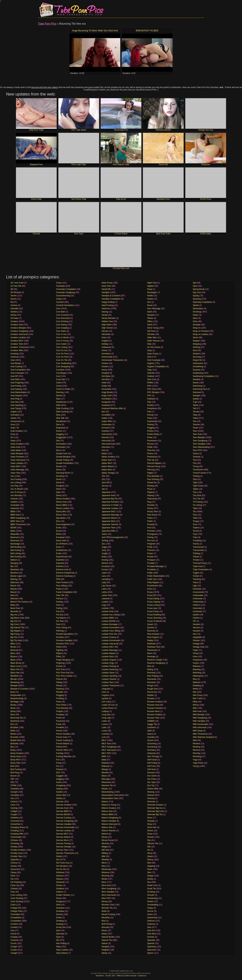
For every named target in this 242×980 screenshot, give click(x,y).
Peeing (150, 425)
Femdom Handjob (64, 640)
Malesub (105, 766)
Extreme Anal (62, 570)
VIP (194, 621)
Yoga (195, 760)
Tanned (196, 412)
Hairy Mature (62, 953)
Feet (58, 624)
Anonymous (16, 421)
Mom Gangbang (109, 889)
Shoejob (151, 821)
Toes (195, 515)
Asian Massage (17, 470)
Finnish (59, 666)
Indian (104, 418)
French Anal (61, 737)
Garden (59, 792)
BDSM (13, 528)
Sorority (151, 937)
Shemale (151, 802)
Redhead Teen (154, 647)
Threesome (198, 470)
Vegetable (197, 637)
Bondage (15, 702)
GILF (58, 773)
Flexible (59, 692)
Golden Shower (63, 895)
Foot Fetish (61, 705)
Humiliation (107, 399)
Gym (58, 930)
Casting (14, 808)
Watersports (198, 676)
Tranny (196, 544)
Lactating (106, 579)
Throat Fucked (199, 473)
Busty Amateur (17, 753)
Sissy (150, 853)
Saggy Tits (152, 724)
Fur (58, 766)
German (60, 802)
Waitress (197, 666)
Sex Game (152, 776)
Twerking (197, 579)
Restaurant (152, 650)
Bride (13, 731)
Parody (150, 415)
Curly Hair (60, 379)
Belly (13, 605)
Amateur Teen (17, 344)
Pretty (150, 547)
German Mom (62, 840)
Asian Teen (16, 473)
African (14, 315)
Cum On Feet (62, 357)
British (13, 734)
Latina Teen (107, 595)
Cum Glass (61, 331)
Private (150, 557)
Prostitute (151, 570)
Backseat (15, 541)
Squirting (197, 299)
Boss (13, 715)
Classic (14, 866)
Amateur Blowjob (18, 328)
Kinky (104, 557)
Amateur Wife (17, 350)
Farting (59, 608)
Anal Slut (15, 402)
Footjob (59, 711)
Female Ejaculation (65, 634)
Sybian (196, 399)
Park (149, 412)
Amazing (15, 354)
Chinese (14, 840)
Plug (149, 502)
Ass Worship (16, 495)
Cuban (59, 299)
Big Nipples (16, 631)
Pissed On (152, 483)
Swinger (196, 396)
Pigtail (150, 473)
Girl (58, 860)
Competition (16, 918)
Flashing (60, 689)
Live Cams (106, 702)
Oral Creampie (154, 360)
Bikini (13, 644)
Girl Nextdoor (62, 866)
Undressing (198, 602)
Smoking (151, 892)
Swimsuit (197, 392)
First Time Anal (63, 673)
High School (107, 328)
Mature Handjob (109, 821)
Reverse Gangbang (156, 663)
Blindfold (14, 676)
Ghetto (59, 856)
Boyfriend (15, 721)
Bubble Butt (16, 740)
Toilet (195, 518)
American (15, 357)
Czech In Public (63, 389)
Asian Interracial (18, 460)
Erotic (59, 528)
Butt (12, 766)
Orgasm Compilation (156, 367)
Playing (150, 495)
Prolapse (151, 560)
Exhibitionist (61, 550)
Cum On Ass (62, 350)
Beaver (14, 592)
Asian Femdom (17, 457)
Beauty (14, 589)
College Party (17, 911)
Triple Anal (198, 566)
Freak (59, 724)
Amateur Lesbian (18, 338)
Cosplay (14, 937)
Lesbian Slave (108, 673)
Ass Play (15, 486)
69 (12, 302)
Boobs (13, 705)
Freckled (60, 727)
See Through (153, 756)
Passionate (152, 421)
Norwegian (152, 292)
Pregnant (151, 544)
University (197, 608)
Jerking (105, 541)
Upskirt (196, 615)
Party (150, 418)
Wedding (197, 686)
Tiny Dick (197, 495)
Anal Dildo (15, 379)
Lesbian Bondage (110, 624)
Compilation (16, 921)
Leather (105, 602)
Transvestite (198, 550)
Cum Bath (60, 312)
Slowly (150, 879)
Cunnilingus (61, 373)
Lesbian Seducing (110, 669)
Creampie (60, 286)
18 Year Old (16, 286)
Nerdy (104, 953)
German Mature (63, 837)
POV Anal (152, 389)
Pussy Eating (153, 599)
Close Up (15, 885)
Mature (105, 802)
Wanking (197, 669)
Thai (195, 460)
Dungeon (60, 486)
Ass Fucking (16, 479)
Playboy (151, 492)
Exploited (60, 560)
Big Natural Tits (17, 628)
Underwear (198, 599)
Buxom (14, 776)
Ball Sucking (16, 557)
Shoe (150, 818)
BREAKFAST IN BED (147, 31)
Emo (58, 521)
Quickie (151, 628)
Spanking (151, 947)
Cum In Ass (61, 334)
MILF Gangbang (109, 747)
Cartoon (14, 802)
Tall (194, 408)
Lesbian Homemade (111, 640)
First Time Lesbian (64, 676)
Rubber (150, 695)
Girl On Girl (61, 869)
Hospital (105, 373)
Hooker (105, 363)
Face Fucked (62, 582)
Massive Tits (107, 785)
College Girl (16, 908)
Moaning (106, 876)
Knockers (106, 566)
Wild (195, 740)
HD (57, 940)
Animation (15, 415)
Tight (195, 483)
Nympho (151, 315)
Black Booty (16, 663)
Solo (149, 927)
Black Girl (15, 669)
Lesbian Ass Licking (111, 615)
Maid (104, 760)
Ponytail (151, 524)
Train (195, 537)
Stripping (197, 344)
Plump (150, 508)
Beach (13, 586)
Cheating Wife (17, 834)
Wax (195, 679)
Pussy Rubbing (154, 615)
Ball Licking (16, 553)
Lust (104, 737)
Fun (58, 760)
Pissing (150, 486)
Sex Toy (151, 785)
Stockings (197, 312)
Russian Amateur (155, 702)
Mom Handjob (108, 892)
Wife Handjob (199, 721)
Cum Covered (62, 315)
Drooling (60, 476)
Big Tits (14, 637)
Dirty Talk (60, 418)
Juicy (104, 550)
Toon (195, 524)
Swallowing (198, 373)
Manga (105, 769)
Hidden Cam (107, 321)
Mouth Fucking (108, 914)
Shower (151, 837)
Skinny (150, 860)
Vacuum (196, 628)
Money (105, 901)
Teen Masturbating (201, 447)
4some (14, 299)
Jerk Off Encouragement (113, 537)
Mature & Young (109, 805)
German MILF (62, 834)
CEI (12, 782)
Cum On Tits (62, 360)
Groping (60, 924)
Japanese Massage (110, 515)
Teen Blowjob (199, 437)
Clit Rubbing (16, 882)
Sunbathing (198, 367)
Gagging (60, 779)
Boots (13, 708)
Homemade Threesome (112, 360)
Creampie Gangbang (65, 292)
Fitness (59, 686)
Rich (149, 666)
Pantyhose (152, 408)
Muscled (105, 927)
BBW (13, 512)
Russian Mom (153, 711)
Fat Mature (61, 618)
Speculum (152, 950)
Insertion (106, 431)
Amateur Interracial (19, 334)
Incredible (106, 415)
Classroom (15, 869)
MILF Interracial (109, 750)
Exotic (59, 553)
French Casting (63, 740)
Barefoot (14, 573)
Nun (149, 302)
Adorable (15, 309)
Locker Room (108, 708)
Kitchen (105, 563)
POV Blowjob (153, 392)
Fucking (60, 753)
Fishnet (59, 679)
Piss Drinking (153, 479)
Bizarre (14, 657)
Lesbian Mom (108, 657)
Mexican (105, 843)
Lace (104, 576)
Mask (104, 776)
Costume (15, 940)
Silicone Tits (153, 843)
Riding (150, 669)
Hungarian (106, 402)
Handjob (105, 292)
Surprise (197, 370)
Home (104, 350)
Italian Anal (107, 460)
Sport (195, 286)
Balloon (14, 560)
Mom (104, 882)
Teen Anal (197, 434)
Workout (197, 750)
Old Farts (151, 331)
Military (105, 853)
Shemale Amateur (155, 805)
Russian (151, 698)
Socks (150, 914)
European (60, 537)
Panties (151, 405)
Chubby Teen (17, 856)
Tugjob (196, 573)
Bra (12, 724)
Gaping (59, 789)
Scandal (151, 737)
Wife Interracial (200, 727)
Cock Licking (16, 895)
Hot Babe (106, 376)
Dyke (58, 492)
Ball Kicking (16, 550)
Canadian (15, 795)
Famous (60, 599)
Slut (149, 882)
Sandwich (152, 727)
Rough (150, 686)
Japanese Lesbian (110, 508)
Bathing (14, 579)
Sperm (150, 953)
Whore (196, 705)
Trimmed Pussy (200, 563)
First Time (60, 669)
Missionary (106, 869)
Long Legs (106, 718)
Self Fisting (152, 763)
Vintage (196, 644)
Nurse (150, 305)
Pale (149, 402)
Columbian (15, 914)
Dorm (58, 450)
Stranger (197, 325)
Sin (149, 850)
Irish (104, 450)
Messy (105, 837)
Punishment (152, 586)
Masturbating (108, 792)
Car (12, 798)
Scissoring (152, 744)
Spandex (151, 940)
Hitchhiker (106, 334)
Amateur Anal (17, 325)
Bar (12, 566)
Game (59, 782)
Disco (59, 425)
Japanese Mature (110, 518)
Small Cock (152, 885)
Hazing (105, 312)
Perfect (150, 431)
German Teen (62, 850)
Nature (105, 943)
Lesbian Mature (109, 653)
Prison (150, 553)
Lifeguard (106, 689)
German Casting (63, 818)
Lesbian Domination (111, 628)
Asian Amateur (17, 444)
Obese (150, 318)
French (59, 731)
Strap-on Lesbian (201, 334)
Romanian (152, 679)
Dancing (60, 392)
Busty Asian (16, 756)
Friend (59, 747)
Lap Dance (107, 586)
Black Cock (16, 666)
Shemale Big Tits (155, 814)
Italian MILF (107, 463)
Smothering (152, 898)
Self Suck (151, 769)
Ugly (195, 586)
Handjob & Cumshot (111, 296)
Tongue (196, 521)
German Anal (62, 808)
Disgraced (61, 428)
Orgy (149, 370)
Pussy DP (152, 595)
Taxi (195, 421)
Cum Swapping (63, 367)
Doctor (59, 431)
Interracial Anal (108, 444)
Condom (14, 924)
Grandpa (60, 911)
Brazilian (14, 727)
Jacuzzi (105, 486)
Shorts (150, 831)
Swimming (197, 386)
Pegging (151, 428)
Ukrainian (197, 589)
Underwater (198, 595)
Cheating (15, 831)
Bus (12, 747)
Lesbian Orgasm (109, 660)
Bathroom (15, 582)
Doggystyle (61, 437)
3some (14, 296)
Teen (195, 431)
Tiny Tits (197, 499)
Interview (106, 447)
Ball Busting (16, 547)
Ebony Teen (61, 515)
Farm (58, 605)
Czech (59, 386)
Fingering (60, 663)
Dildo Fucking (62, 408)
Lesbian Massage (110, 650)
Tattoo (196, 418)
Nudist (150, 299)
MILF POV (106, 753)
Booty (13, 711)
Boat (13, 692)
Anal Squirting (17, 405)
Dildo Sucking (62, 412)
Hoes (104, 338)
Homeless (106, 354)
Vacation (197, 624)
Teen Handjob (199, 444)
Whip (195, 702)
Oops (150, 350)
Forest (59, 718)
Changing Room (18, 827)
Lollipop (105, 711)
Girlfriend (60, 872)
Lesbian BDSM (108, 621)
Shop (150, 824)
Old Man (151, 334)
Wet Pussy (198, 695)
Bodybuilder (16, 695)
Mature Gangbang (110, 818)
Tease (196, 428)
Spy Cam (197, 292)
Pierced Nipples (154, 463)
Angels (14, 412)
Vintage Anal (198, 647)
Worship (197, 753)
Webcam (197, 682)
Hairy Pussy (107, 283)
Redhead (151, 644)
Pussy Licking (153, 605)
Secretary (151, 750)
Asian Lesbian (17, 463)
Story (195, 321)
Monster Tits (107, 908)
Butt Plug (15, 773)
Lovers (105, 724)
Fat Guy (60, 615)
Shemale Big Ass (155, 808)
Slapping (151, 866)
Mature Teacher (109, 831)
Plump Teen (152, 512)
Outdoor (151, 376)
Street (196, 338)
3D (12, 289)
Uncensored (198, 592)
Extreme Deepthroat (65, 573)
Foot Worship (62, 708)
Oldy (149, 344)
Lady (104, 582)
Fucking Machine (64, 756)
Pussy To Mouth (154, 621)
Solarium (151, 924)
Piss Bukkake (153, 476)
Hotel (104, 383)
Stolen (196, 315)
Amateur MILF (17, 341)
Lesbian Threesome (111, 686)
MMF (104, 756)
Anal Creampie (17, 373)
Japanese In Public (110, 505)
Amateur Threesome (20, 347)
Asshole (14, 499)
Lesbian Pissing (109, 666)
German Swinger (64, 847)
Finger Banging (63, 660)
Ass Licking (16, 483)
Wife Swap (198, 731)
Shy (149, 840)
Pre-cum (151, 541)
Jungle (105, 553)
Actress (14, 305)
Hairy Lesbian (62, 950)
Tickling (196, 476)
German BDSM (63, 814)
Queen (150, 624)
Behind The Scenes (19, 602)
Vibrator (196, 640)
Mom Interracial (109, 895)
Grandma (60, 908)
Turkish (196, 576)
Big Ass (14, 615)
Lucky (104, 731)
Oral (149, 357)
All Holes (15, 318)
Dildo (58, 405)
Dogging (60, 434)
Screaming (152, 747)
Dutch (59, 489)
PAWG (150, 383)
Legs (104, 605)
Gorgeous (60, 901)
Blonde (14, 679)
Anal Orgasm (16, 396)
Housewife (106, 389)
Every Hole (61, 541)
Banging (14, 563)
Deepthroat (61, 402)
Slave (150, 869)
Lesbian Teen (108, 682)
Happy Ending (108, 302)
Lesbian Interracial (110, 644)
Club (13, 892)
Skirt (149, 863)
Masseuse (106, 782)
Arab (13, 428)
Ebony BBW (62, 505)
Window (196, 744)
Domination (61, 444)
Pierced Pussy (154, 466)
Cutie (58, 383)
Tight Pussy (198, 486)
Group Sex (61, 927)
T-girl (195, 402)
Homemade (107, 357)
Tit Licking (197, 505)
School (150, 740)
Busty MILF (16, 760)
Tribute (196, 557)
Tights (196, 489)
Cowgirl (14, 953)
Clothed (14, 889)
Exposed (60, 563)
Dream (59, 466)
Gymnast (60, 934)
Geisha (59, 798)
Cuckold (60, 302)
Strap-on (197, 328)
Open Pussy (153, 354)
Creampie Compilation (66, 289)
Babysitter (15, 534)
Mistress (105, 872)
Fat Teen (60, 621)
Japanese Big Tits (110, 499)
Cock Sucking (17, 901)
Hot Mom (106, 379)
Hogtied (105, 341)
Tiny (195, 492)
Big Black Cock (17, 618)
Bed (12, 595)
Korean (105, 570)
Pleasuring (152, 499)
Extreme (60, 566)
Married (105, 773)
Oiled (150, 325)
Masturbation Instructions (113, 795)
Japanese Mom (109, 521)
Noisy (150, 289)
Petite (150, 447)
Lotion (104, 721)
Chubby (14, 847)
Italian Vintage (108, 473)
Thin (195, 463)
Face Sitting (61, 586)
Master (105, 789)
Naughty (105, 947)
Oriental (151, 373)
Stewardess (198, 309)
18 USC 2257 (110, 976)
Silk (149, 847)
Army (13, 434)
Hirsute (105, 331)
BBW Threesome (18, 524)
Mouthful (106, 918)
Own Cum (152, 379)
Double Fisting (63, 460)
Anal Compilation (18, 370)
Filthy (58, 657)
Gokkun (59, 892)
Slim (149, 872)
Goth (58, 905)
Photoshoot (152, 457)
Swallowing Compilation (204, 376)
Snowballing (153, 905)
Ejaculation (61, 518)
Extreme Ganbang (64, 576)
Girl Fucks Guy (63, 863)
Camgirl (14, 792)
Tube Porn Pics (47, 24)
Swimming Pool (200, 389)
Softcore (151, 921)
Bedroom (15, 599)
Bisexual (14, 650)
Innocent (106, 428)
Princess (151, 550)
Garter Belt (61, 795)
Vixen (195, 657)
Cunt (58, 376)
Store (195, 318)
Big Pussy (15, 634)
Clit (12, 879)
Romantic (151, 682)
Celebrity (15, 818)
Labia (104, 573)
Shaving (151, 798)
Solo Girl (151, 930)
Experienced (62, 557)
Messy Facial (108, 840)
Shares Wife (153, 789)
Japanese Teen (109, 528)
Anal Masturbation (19, 392)
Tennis (196, 454)
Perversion (152, 441)
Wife (195, 708)
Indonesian (107, 425)
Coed (13, 905)
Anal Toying (16, 408)
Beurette (14, 611)
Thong (196, 466)
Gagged (60, 776)
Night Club (152, 283)
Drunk (59, 479)
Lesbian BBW (108, 618)
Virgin (195, 650)
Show (150, 834)
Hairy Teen (106, 286)
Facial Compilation (64, 592)
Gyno (58, 937)
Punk (149, 589)
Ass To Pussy (17, 492)
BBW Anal (15, 515)
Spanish (151, 943)
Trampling (197, 541)
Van (194, 634)
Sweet (196, 383)
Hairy (58, 947)
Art (12, 437)
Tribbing (196, 553)
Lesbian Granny (109, 637)
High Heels (107, 325)
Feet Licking (62, 628)
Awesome (15, 508)
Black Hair (15, 673)
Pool (149, 528)
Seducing (151, 753)
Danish (59, 396)
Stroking (197, 347)
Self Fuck (151, 766)
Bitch (13, 653)
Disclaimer (100, 976)
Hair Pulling (61, 943)
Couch (13, 943)
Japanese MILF (109, 512)
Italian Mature (108, 466)
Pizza (150, 489)
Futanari (60, 769)
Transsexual (198, 547)
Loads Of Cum (108, 705)
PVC (149, 396)
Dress (59, 470)
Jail (103, 489)
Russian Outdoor (155, 715)
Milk (103, 856)
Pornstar (151, 531)
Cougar (14, 947)
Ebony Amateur (63, 499)
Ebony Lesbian (63, 508)
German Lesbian (64, 831)
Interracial (106, 441)
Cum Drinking (62, 321)
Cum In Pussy (62, 341)
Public (150, 573)
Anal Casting (16, 367)
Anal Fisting (16, 386)
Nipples (151, 286)
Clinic (13, 876)
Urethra (196, 618)
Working (197, 747)
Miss (104, 866)
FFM (58, 579)
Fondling (60, 698)
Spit (195, 283)
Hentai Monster (109, 318)
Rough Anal (152, 689)
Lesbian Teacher (109, 679)
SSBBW (151, 721)
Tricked (196, 560)
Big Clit (14, 621)
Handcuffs (106, 289)
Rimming (151, 673)
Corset (13, 934)
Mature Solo (107, 827)
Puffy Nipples (153, 582)
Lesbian (105, 608)
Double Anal (62, 454)
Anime (13, 418)
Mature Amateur (109, 808)
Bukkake (14, 744)
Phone (150, 454)
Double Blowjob (63, 457)
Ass (12, 476)
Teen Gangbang (200, 441)
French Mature (63, 744)
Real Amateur (153, 634)
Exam (59, 547)
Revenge (151, 657)
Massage (106, 779)
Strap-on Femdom (201, 331)
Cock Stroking (17, 898)
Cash (13, 805)
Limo (104, 692)
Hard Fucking (108, 305)
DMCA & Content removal (127, 976)
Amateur (14, 321)
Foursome (61, 721)
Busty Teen (16, 763)
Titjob (195, 508)
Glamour (60, 876)
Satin (149, 731)
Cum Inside (61, 344)
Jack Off (105, 483)
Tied (195, 479)
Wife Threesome (200, 734)
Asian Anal (15, 447)
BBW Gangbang (18, 518)
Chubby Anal (16, 853)
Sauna (150, 734)
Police (150, 518)
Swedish (197, 379)
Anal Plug (15, 399)
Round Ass (152, 692)
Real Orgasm (153, 637)
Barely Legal (16, 576)
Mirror (104, 863)
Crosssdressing (63, 296)
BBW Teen (15, 521)
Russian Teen (153, 718)
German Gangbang (65, 821)
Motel (104, 911)
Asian (13, 441)
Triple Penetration (201, 570)
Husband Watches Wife (112, 408)
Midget (105, 847)
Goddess (60, 889)
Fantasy (60, 602)
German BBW (62, 811)
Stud (195, 350)
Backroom (15, 537)
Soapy (150, 908)
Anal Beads (16, 363)
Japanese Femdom (110, 502)
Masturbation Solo (110, 798)
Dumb (59, 483)
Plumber (151, 505)
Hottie (104, 386)
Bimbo (13, 647)
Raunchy (151, 631)
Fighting (60, 650)
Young (196, 766)
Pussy (150, 592)
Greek (59, 918)
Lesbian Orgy (108, 663)
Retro (150, 653)
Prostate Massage (155, 566)
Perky (150, 437)
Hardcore (106, 309)
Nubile (150, 296)
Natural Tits (107, 940)
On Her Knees (154, 347)
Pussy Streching (155, 618)
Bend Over (15, 608)
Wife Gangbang (200, 718)
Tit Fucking (198, 502)
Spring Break (199, 289)
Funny (59, 763)
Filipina (59, 653)
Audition (14, 502)
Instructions (107, 434)
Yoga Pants (198, 763)
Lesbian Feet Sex (110, 634)
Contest (14, 927)
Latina (104, 592)
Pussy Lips (152, 608)
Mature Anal (107, 811)
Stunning (197, 357)
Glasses (60, 879)
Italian (104, 454)
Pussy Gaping (153, 602)
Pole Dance (152, 515)
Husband (106, 405)
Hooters (105, 367)
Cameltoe (15, 789)
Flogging (60, 695)
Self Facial (152, 760)
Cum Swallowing (64, 363)
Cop (12, 930)
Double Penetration (65, 463)
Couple (14, 950)
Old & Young (153, 328)
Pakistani (151, 399)
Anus (13, 425)
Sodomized (152, 918)
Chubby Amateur (18, 850)
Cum (58, 309)
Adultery (14, 312)
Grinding (60, 921)
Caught (14, 814)
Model (104, 879)
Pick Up (151, 460)
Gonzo (59, 898)
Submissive (198, 363)
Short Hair (152, 827)
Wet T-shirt (198, 698)
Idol (103, 412)
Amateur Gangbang (19, 331)
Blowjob (14, 686)
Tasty (195, 415)
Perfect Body (153, 434)
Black (13, 660)
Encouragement (63, 524)
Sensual (151, 773)
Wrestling (197, 756)
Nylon (150, 312)
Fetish (59, 647)
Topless (196, 528)
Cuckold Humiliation (65, 305)
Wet (195, 692)
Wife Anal (197, 711)
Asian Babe (16, 450)
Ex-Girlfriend (62, 544)
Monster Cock (108, 905)
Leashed (106, 599)
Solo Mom (152, 934)
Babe (13, 531)
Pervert (150, 444)
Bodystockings (17, 698)
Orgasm (151, 363)
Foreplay (60, 715)
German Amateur (64, 805)
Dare (58, 399)
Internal (105, 437)
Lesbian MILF (108, 647)
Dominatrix (61, 447)
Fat (57, 611)
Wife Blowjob (199, 715)
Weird (195, 689)
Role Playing (153, 676)
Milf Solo (106, 850)
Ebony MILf (61, 512)
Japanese (106, 492)
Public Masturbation (156, 576)
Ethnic (59, 534)
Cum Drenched (63, 318)
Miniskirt (105, 860)
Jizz (103, 544)
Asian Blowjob (17, 454)
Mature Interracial (110, 824)
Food (58, 702)
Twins (195, 582)
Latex (104, 589)
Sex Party (152, 779)
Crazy (59, 283)
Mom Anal (106, 885)
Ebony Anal (61, 502)
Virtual (196, 653)
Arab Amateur (17, 431)
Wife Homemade (200, 724)
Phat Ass (151, 450)
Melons (105, 834)
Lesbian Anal (108, 611)
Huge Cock (107, 396)
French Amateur (63, 734)
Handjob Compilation (111, 299)
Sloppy (150, 876)
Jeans (104, 534)
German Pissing (63, 843)
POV (149, 386)
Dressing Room (63, 473)
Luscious (106, 734)
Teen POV (197, 450)
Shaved (151, 795)
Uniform (196, 605)
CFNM (13, 785)
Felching (60, 631)
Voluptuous (198, 660)
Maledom (106, 763)
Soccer (150, 911)
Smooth (151, 895)
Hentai (105, 315)
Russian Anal (153, 705)
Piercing (151, 470)
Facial (59, 589)
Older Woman (153, 341)
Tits (194, 512)
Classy (14, 872)
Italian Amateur (108, 457)
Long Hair (106, 715)
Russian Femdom (155, 708)
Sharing (151, 792)
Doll (58, 441)
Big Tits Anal (16, 640)
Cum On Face (62, 354)
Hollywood (106, 347)
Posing (150, 537)
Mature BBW (107, 814)
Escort (59, 531)
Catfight (14, 811)
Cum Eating (61, 325)
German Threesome (65, 853)
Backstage (15, 544)
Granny (59, 914)
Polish (150, 521)
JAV (103, 476)
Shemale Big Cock (156, 811)
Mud (104, 921)
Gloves (59, 885)
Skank (150, 856)
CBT (13, 779)
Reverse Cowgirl (155, 660)
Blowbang (15, 682)
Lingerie (105, 695)
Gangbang (61, 785)
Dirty (58, 415)
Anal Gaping (16, 389)
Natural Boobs (108, 937)
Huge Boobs (107, 392)
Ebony (59, 495)
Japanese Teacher (110, 524)
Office (150, 321)
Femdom (60, 637)
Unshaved (197, 611)
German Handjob (64, 824)
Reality (150, 640)
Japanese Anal (108, 495)
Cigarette (15, 860)
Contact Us (142, 976)
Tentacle (197, 457)
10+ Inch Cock (17, 283)
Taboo (196, 405)
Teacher (196, 425)
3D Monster (16, 292)
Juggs (104, 547)
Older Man (152, 338)
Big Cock (15, 624)
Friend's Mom (62, 750)
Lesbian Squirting (110, 676)
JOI (103, 479)
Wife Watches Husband (203, 737)
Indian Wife (107, 421)
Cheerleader (16, 837)
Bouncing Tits (17, 718)
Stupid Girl (198, 360)
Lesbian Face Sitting (111, 631)
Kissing (105, 560)
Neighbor (106, 950)
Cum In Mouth (62, 338)
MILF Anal (106, 744)
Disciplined (61, 421)
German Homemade (65, 827)
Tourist (196, 531)
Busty (13, 750)
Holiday (105, 344)
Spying (196, 296)
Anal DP (14, 376)
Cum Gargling (62, 328)
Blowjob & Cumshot (19, 689)
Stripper (196, 341)
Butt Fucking (16, 769)
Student (196, 354)
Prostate (151, 563)
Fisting (59, 682)
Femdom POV (62, 644)
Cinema (14, 863)
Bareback (15, 570)
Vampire (197, 631)
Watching (197, 673)
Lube (104, 727)
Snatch (150, 901)
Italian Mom (107, 470)
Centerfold (15, 824)
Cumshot (60, 370)
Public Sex (152, 579)
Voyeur (196, 663)
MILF (104, 740)
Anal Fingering (17, 383)
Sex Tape (151, 782)
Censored (15, 821)
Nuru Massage (154, 309)
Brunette (14, 737)
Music (104, 930)
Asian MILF (16, 466)
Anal (13, 360)
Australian (15, 505)
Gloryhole (60, 882)
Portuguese (152, 534)
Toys (195, 534)
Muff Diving (107, 924)
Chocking (15, 843)
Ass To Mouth (17, 489)
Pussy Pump (153, 611)
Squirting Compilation (202, 302)
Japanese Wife (108, 531)
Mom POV (106, 898)
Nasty (104, 934)
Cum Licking (62, 347)
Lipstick (105, 698)
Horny (104, 370)
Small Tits (152, 889)
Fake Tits (60, 595)
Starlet (196, 305)
